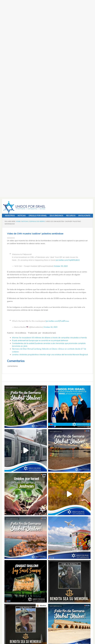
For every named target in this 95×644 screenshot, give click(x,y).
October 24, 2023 (50, 136)
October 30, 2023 (61, 75)
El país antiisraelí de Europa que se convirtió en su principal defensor (40, 149)
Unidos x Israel (24, 16)
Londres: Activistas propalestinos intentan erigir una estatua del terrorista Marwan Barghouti (50, 163)
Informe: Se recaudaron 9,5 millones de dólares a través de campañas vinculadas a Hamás (49, 146)
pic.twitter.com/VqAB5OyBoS (68, 69)
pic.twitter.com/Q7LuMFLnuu (57, 130)
